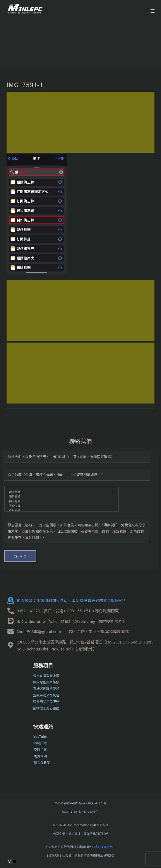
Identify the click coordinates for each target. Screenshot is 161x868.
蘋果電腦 (59, 497)
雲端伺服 (59, 506)
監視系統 (59, 511)
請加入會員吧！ (105, 847)
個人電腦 (59, 501)
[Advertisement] (81, 122)
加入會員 (59, 492)
